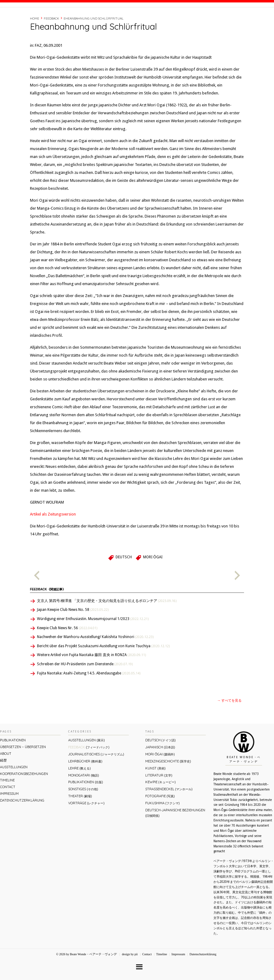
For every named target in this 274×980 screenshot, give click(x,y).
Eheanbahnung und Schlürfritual (94, 44)
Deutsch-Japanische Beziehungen (175, 839)
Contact (227, 19)
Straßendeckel (169, 815)
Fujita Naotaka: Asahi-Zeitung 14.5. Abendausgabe (89, 699)
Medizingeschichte (168, 787)
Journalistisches (96, 780)
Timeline (207, 19)
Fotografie (160, 822)
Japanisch (160, 773)
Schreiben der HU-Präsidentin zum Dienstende (85, 690)
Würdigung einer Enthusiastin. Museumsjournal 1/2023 (93, 645)
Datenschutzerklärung (22, 826)
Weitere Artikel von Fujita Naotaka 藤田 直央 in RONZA (91, 681)
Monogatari (83, 801)
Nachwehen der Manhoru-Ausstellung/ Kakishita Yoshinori (95, 663)
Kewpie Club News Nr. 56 (67, 654)
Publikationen (13, 766)
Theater (80, 822)
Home (35, 44)
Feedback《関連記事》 (48, 615)
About (176, 19)
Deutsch (124, 583)
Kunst (155, 794)
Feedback (51, 44)
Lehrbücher (85, 787)
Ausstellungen (14, 793)
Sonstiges (83, 815)
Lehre (79, 794)
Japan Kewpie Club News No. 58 (73, 636)
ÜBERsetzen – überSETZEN (23, 773)
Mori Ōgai (153, 583)
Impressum (9, 820)
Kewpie (160, 808)
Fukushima (162, 829)
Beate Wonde (39, 20)
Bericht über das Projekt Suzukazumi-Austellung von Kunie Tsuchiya (103, 672)
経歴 (191, 19)
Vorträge (86, 829)
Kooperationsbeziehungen (24, 800)
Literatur (159, 801)
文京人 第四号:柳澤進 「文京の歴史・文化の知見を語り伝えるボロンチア (107, 627)
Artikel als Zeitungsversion (53, 540)
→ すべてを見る (229, 727)
